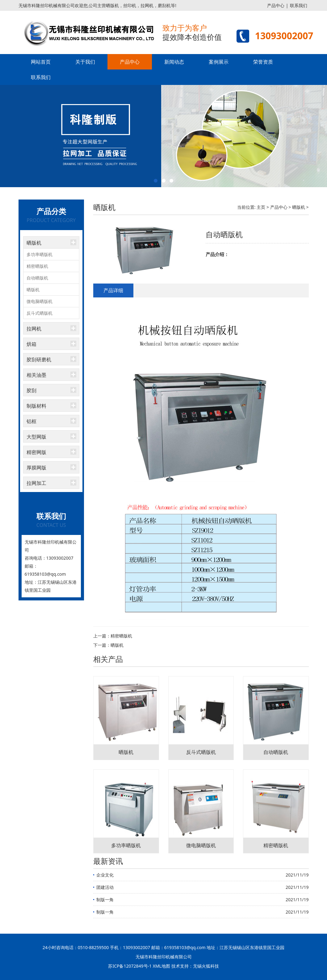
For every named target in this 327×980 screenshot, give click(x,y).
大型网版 (36, 437)
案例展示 (219, 62)
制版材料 (36, 406)
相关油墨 (36, 375)
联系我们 (299, 5)
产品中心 (276, 5)
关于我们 (85, 62)
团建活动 (105, 887)
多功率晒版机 (40, 254)
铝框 (31, 421)
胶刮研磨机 (39, 360)
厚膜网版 (36, 468)
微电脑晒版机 (40, 301)
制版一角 (105, 900)
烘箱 (31, 344)
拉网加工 (36, 483)
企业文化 (105, 875)
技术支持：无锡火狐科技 (195, 966)
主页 (261, 207)
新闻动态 (174, 62)
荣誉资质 (263, 62)
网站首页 (41, 62)
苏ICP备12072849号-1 (130, 966)
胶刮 (31, 390)
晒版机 (34, 243)
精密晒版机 (37, 266)
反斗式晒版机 (40, 313)
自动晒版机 (37, 278)
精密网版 (36, 452)
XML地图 (161, 966)
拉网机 (34, 329)
